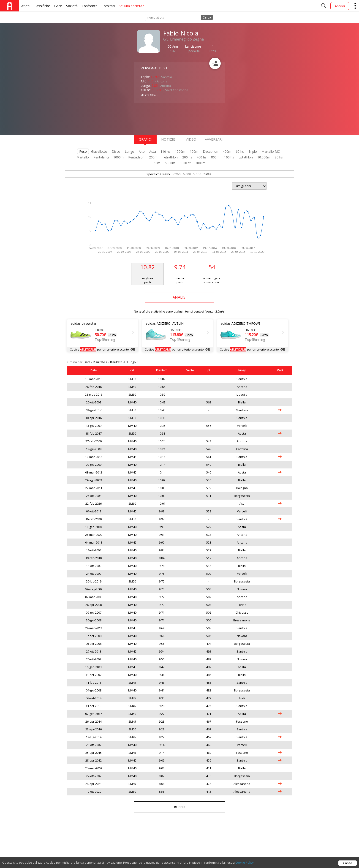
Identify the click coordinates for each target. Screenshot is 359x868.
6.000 (187, 174)
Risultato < (118, 362)
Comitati (108, 6)
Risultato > (101, 362)
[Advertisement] (170, 118)
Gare (58, 6)
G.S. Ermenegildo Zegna (184, 39)
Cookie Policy (245, 863)
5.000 (197, 174)
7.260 (177, 174)
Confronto (90, 6)
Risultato (162, 370)
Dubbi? (180, 807)
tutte (208, 174)
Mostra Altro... (149, 95)
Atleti (25, 6)
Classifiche (42, 6)
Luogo (132, 362)
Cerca (207, 17)
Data (87, 362)
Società (72, 6)
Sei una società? (131, 6)
